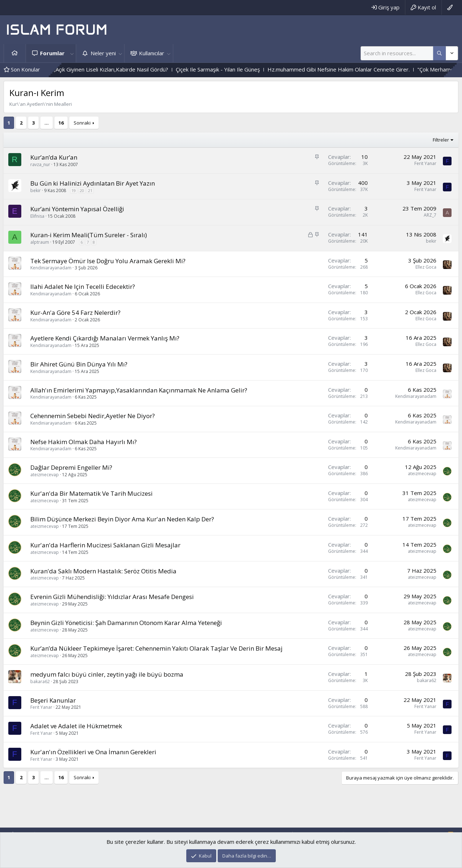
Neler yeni (103, 53)
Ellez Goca (426, 267)
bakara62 (40, 682)
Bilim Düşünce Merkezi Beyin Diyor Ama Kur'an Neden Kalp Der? (122, 519)
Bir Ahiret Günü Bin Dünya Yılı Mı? (79, 364)
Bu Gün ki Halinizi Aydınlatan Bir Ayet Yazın (93, 183)
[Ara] (397, 53)
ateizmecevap (45, 475)
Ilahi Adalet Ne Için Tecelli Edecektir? (83, 287)
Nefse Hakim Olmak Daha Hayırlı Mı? (84, 442)
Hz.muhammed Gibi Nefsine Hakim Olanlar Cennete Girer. (375, 69)
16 (61, 123)
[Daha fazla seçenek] (439, 53)
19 (74, 190)
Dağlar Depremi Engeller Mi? (71, 467)
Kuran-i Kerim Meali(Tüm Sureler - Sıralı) (89, 235)
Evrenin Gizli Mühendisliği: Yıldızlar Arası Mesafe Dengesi (112, 597)
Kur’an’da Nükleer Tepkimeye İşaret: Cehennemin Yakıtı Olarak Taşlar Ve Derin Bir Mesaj (156, 648)
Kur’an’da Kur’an (54, 157)
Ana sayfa (15, 53)
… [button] (47, 123)
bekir (36, 190)
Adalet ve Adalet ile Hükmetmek (76, 726)
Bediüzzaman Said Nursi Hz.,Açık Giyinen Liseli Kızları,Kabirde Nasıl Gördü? (114, 69)
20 (82, 190)
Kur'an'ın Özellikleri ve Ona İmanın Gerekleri (93, 752)
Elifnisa (37, 216)
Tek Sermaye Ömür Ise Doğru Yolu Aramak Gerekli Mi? (108, 261)
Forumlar (52, 53)
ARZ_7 (430, 215)
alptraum (40, 242)
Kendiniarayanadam (51, 268)
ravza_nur (40, 164)
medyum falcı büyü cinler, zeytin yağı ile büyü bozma (107, 674)
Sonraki (82, 123)
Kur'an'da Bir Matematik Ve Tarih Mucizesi (91, 493)
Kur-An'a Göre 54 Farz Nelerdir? (75, 313)
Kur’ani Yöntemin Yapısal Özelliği (77, 209)
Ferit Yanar (425, 163)
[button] (72, 53)
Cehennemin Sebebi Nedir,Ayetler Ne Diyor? (93, 416)
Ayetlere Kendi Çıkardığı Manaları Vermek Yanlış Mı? (105, 338)
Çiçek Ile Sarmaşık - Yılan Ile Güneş (255, 69)
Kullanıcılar (152, 53)
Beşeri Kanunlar (53, 700)
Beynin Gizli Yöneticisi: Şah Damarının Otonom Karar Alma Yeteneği (126, 623)
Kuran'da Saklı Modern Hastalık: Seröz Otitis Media (103, 571)
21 (90, 190)
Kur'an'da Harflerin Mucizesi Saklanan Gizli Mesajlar (105, 545)
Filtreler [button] (441, 140)
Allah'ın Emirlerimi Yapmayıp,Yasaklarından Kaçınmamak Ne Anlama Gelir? (139, 390)
